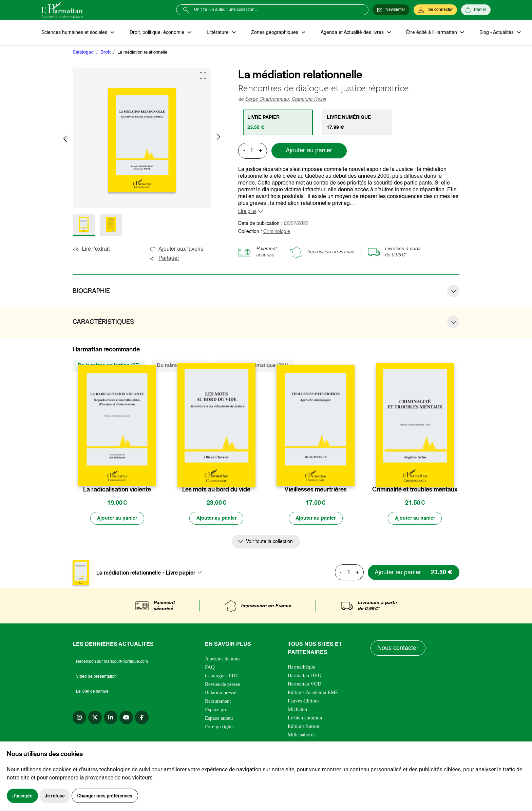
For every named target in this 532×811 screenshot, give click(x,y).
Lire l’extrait (91, 250)
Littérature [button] (218, 33)
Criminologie (277, 232)
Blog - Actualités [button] (495, 33)
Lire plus (247, 212)
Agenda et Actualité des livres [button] (351, 33)
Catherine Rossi (309, 99)
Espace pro (216, 710)
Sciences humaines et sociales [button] (75, 33)
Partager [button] (164, 259)
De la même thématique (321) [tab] (254, 366)
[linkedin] (111, 718)
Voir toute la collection (269, 542)
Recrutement (218, 702)
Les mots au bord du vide (216, 490)
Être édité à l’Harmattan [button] (431, 33)
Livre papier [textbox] (181, 573)
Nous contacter (398, 649)
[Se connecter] (435, 10)
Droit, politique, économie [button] (157, 33)
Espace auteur (219, 719)
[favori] (152, 476)
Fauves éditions (304, 701)
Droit (106, 52)
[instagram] (79, 718)
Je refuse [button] (55, 796)
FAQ (210, 668)
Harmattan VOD (305, 684)
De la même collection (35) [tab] (109, 366)
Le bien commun (305, 718)
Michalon (298, 710)
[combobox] (186, 573)
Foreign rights (219, 727)
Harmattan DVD (305, 676)
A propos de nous (223, 659)
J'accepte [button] (22, 796)
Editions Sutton (303, 727)
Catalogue (83, 52)
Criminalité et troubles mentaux (415, 490)
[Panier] (476, 10)
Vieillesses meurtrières (316, 490)
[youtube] (126, 718)
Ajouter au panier (309, 151)
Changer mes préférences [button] (105, 796)
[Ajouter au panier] (117, 519)
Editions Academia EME (313, 693)
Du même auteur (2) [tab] (180, 366)
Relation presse (221, 693)
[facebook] (142, 718)
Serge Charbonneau (267, 99)
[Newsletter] (391, 10)
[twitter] (95, 718)
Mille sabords (302, 735)
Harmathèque (301, 668)
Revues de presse (222, 685)
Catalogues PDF (222, 676)
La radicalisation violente (117, 490)
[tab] (278, 122)
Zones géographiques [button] (274, 33)
